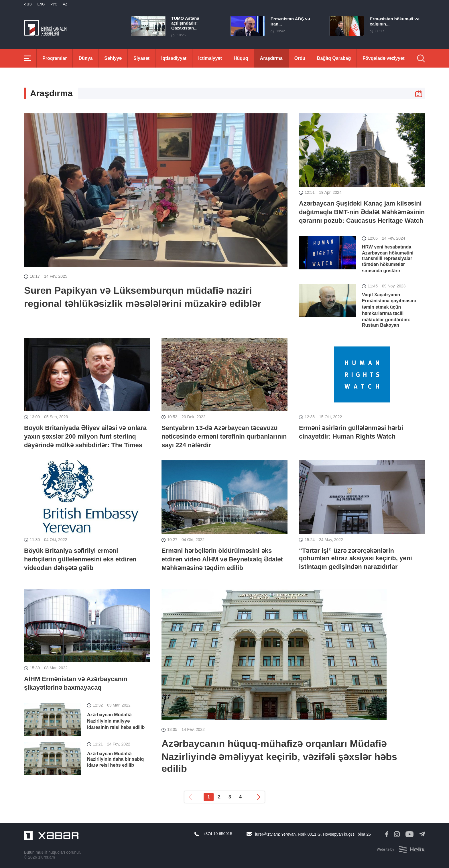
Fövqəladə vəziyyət (383, 58)
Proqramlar (55, 58)
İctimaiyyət (210, 58)
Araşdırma (271, 58)
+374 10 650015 (218, 834)
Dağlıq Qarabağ (334, 58)
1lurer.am (46, 857)
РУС (54, 4)
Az (65, 4)
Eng (41, 4)
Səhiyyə (113, 58)
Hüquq (241, 58)
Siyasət (141, 58)
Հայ (28, 4)
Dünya (85, 58)
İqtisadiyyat (174, 58)
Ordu (300, 58)
